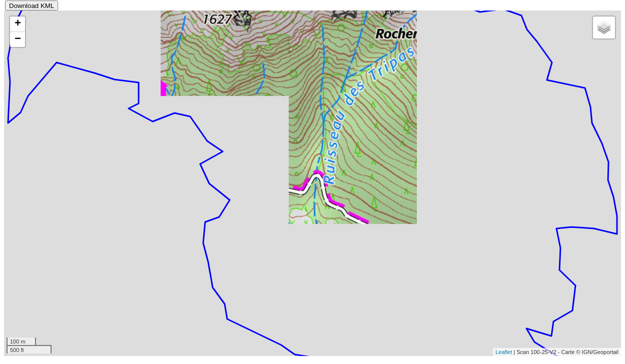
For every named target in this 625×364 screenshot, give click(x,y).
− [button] (18, 39)
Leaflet (504, 352)
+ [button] (18, 24)
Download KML (32, 6)
